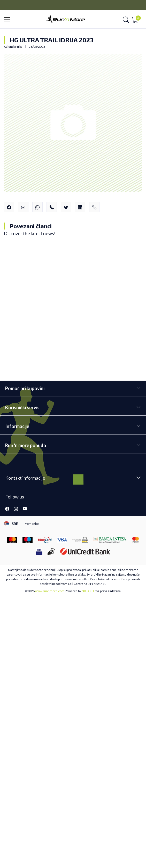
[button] (8, 19)
